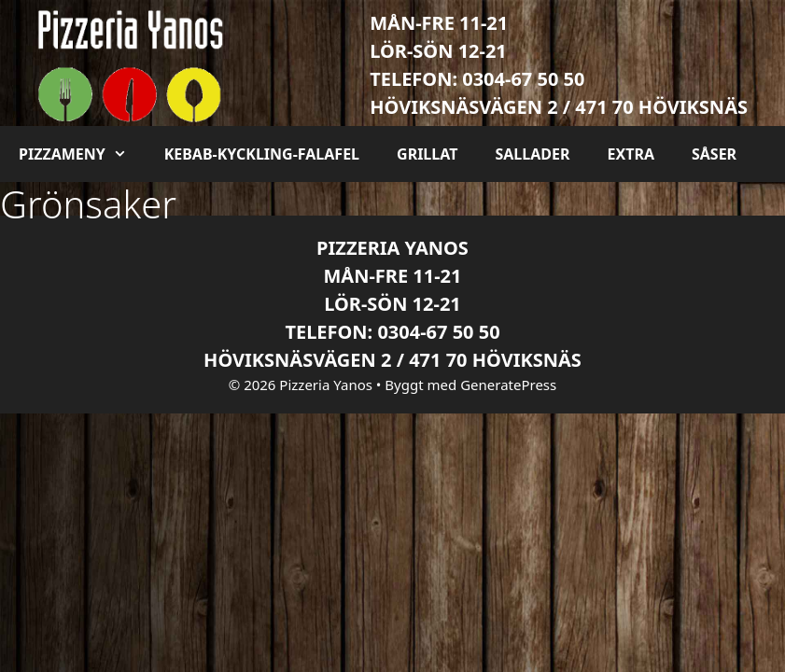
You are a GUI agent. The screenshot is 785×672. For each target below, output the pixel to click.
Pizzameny (82, 154)
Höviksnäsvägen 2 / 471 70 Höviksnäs (559, 107)
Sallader (532, 154)
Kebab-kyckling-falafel (262, 154)
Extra (630, 154)
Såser (714, 154)
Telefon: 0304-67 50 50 (477, 79)
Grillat (427, 154)
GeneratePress (508, 385)
